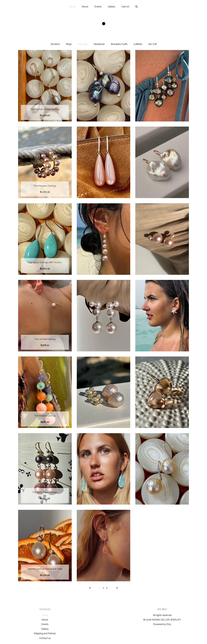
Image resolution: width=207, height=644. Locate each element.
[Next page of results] (117, 588)
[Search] (137, 7)
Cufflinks (138, 44)
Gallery (112, 7)
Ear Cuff (152, 44)
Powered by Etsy (162, 624)
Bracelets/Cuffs (119, 44)
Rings (69, 44)
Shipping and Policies (45, 633)
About (85, 7)
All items (55, 44)
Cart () (125, 7)
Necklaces (99, 44)
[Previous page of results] (90, 588)
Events (98, 7)
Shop (73, 7)
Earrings (83, 44)
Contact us (45, 638)
